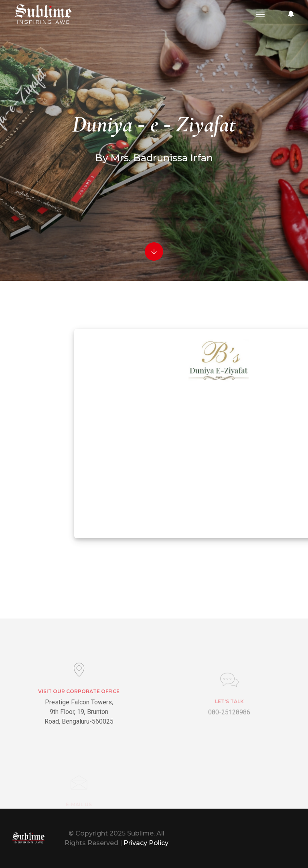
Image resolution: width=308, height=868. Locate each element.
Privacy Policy (146, 843)
